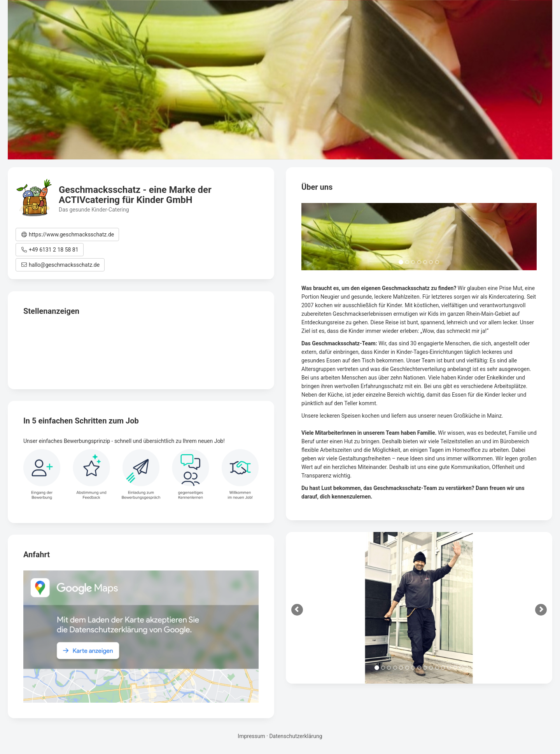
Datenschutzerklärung (296, 736)
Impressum (251, 736)
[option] (419, 608)
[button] (67, 234)
